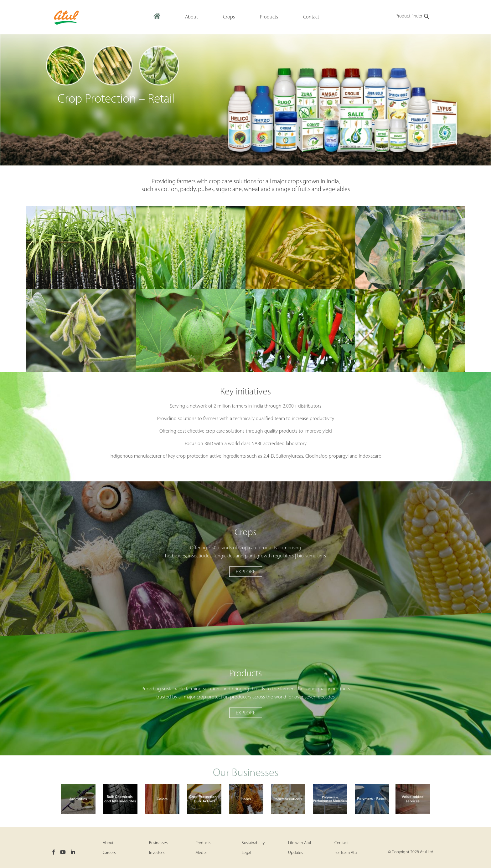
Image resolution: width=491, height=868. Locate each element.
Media (201, 853)
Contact (341, 843)
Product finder (413, 17)
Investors (157, 853)
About (108, 843)
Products (203, 843)
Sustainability (253, 843)
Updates (295, 853)
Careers (109, 853)
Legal (246, 853)
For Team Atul (346, 853)
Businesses (158, 843)
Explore (246, 572)
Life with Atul (300, 843)
